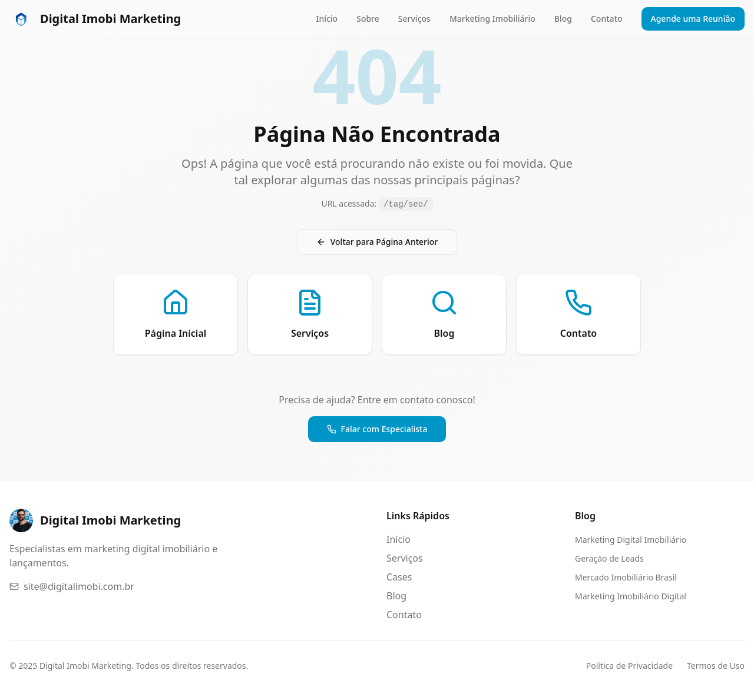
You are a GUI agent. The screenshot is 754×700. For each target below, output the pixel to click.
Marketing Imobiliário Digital (631, 596)
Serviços (414, 19)
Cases (399, 577)
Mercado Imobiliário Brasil (626, 577)
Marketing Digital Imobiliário (631, 540)
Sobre (368, 19)
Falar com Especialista (377, 429)
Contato (607, 19)
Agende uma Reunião (693, 19)
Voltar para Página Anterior (377, 242)
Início (327, 19)
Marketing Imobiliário (492, 19)
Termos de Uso (716, 666)
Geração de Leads (609, 558)
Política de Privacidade (629, 666)
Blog (563, 19)
